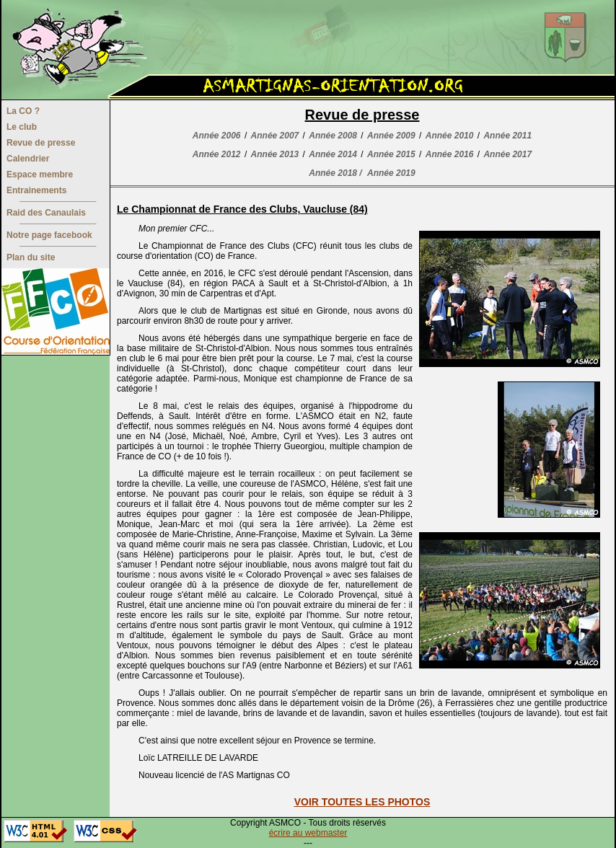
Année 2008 (333, 136)
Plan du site (31, 257)
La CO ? (23, 111)
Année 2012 (217, 154)
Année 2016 (450, 154)
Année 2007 (275, 136)
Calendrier (28, 159)
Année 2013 (275, 154)
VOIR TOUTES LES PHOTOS (362, 802)
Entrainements (36, 190)
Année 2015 (391, 154)
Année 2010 (450, 136)
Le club (22, 127)
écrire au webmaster (308, 833)
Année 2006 (217, 136)
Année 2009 (391, 136)
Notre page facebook (49, 235)
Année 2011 (507, 136)
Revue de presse (41, 143)
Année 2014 (333, 154)
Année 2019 (391, 173)
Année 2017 (507, 154)
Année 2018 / (335, 173)
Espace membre (40, 175)
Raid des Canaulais (46, 213)
